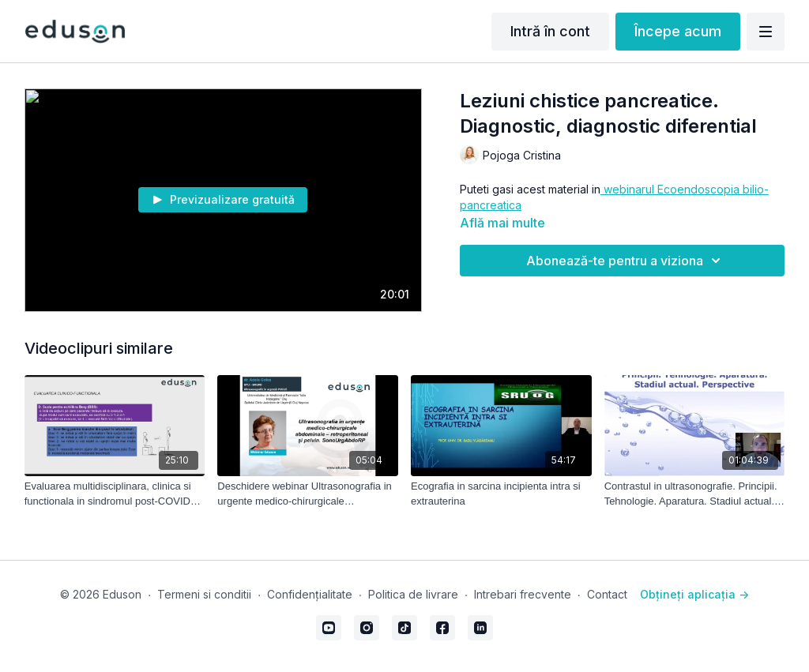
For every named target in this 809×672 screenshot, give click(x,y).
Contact (607, 594)
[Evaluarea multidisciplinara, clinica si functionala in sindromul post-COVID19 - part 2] (115, 494)
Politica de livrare (413, 594)
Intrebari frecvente (523, 594)
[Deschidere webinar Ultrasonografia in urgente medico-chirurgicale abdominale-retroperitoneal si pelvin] (308, 494)
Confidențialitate (310, 594)
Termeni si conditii (204, 594)
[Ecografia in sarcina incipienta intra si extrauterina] (501, 494)
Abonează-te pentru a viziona (626, 261)
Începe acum (678, 31)
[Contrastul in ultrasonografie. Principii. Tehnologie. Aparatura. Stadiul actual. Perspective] (695, 494)
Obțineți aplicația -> (694, 594)
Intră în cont (550, 31)
